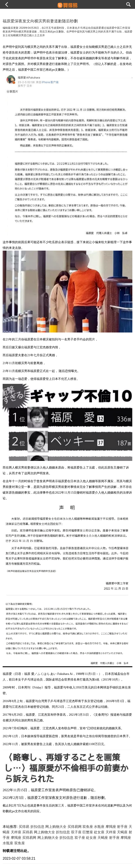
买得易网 (75, 827)
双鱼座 (88, 827)
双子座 (76, 832)
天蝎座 (122, 832)
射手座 (122, 827)
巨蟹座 (88, 832)
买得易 (24, 827)
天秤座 (16, 832)
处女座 (99, 832)
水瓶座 (99, 827)
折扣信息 (37, 827)
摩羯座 (111, 827)
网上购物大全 (56, 827)
